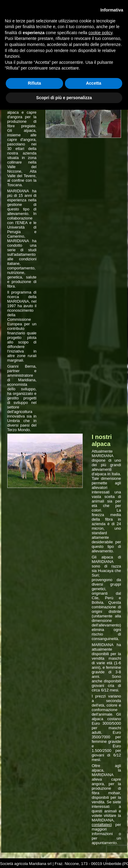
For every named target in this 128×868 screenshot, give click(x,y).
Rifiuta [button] (34, 83)
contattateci (102, 825)
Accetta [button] (94, 83)
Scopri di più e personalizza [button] (64, 98)
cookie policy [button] (100, 33)
